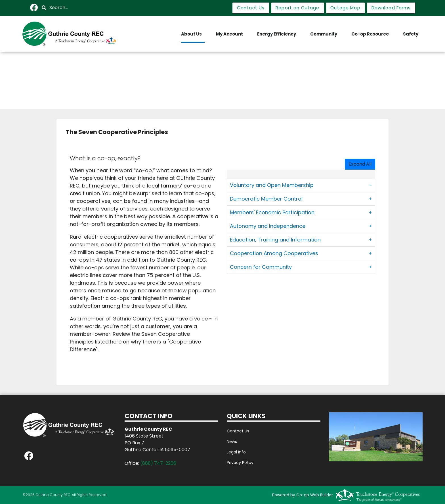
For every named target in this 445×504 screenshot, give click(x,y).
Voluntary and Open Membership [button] (272, 185)
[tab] (301, 185)
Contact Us (238, 431)
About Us (191, 34)
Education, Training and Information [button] (275, 240)
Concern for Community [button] (261, 267)
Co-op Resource (370, 34)
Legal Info (236, 452)
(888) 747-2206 (158, 463)
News (232, 441)
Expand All (360, 164)
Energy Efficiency (277, 34)
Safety (411, 34)
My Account (229, 34)
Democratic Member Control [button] (266, 199)
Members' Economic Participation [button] (272, 212)
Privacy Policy (240, 463)
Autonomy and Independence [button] (268, 226)
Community (324, 34)
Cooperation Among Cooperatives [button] (274, 253)
